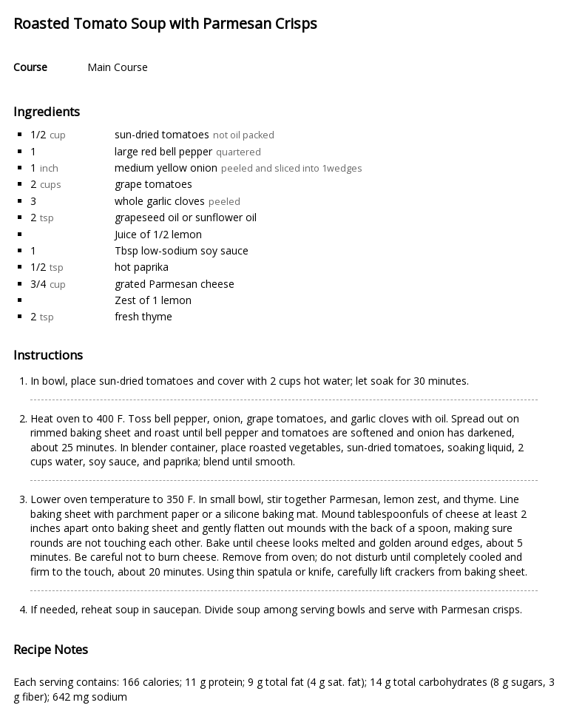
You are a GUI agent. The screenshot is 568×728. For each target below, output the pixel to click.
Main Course (118, 67)
